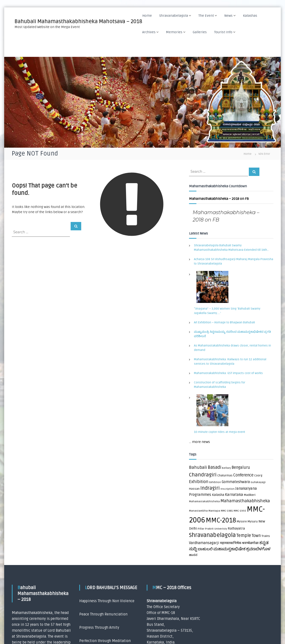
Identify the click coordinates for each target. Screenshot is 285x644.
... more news (199, 442)
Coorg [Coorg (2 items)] (258, 476)
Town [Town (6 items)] (256, 536)
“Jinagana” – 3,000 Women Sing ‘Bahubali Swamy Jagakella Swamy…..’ (227, 311)
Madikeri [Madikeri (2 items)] (250, 495)
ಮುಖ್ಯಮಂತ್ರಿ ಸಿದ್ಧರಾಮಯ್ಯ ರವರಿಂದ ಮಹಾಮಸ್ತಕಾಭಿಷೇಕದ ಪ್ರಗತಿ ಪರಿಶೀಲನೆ (232, 334)
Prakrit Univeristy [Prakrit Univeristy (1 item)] (216, 529)
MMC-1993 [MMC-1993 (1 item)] (240, 511)
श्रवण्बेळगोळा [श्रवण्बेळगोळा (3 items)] (250, 543)
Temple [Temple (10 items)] (244, 536)
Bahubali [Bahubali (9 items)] (198, 467)
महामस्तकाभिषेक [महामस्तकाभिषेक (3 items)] (231, 543)
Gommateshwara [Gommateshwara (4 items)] (236, 482)
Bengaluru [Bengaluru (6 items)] (241, 468)
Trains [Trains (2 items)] (266, 536)
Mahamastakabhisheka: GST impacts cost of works (228, 373)
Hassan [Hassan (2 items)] (194, 489)
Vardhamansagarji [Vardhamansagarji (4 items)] (204, 543)
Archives (149, 32)
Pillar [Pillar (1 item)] (201, 529)
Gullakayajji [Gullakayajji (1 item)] (258, 482)
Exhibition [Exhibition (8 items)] (199, 482)
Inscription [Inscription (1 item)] (228, 489)
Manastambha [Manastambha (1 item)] (198, 511)
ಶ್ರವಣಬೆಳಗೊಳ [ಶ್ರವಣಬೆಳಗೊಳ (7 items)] (258, 549)
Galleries (200, 32)
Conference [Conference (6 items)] (243, 475)
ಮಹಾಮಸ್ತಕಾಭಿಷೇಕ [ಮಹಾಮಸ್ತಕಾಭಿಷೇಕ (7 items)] (229, 549)
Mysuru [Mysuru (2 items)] (253, 522)
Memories (174, 32)
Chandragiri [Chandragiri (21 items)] (203, 475)
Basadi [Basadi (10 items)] (214, 467)
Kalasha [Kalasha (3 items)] (218, 495)
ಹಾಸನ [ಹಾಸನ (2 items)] (193, 555)
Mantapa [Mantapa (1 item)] (214, 511)
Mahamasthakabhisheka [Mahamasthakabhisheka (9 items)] (245, 501)
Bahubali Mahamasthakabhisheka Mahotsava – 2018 (79, 21)
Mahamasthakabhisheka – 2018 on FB (219, 199)
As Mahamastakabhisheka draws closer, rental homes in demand (232, 348)
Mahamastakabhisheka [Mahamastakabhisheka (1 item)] (204, 501)
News (229, 16)
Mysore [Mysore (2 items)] (242, 522)
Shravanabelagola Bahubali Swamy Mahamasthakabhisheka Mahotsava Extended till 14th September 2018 (230, 248)
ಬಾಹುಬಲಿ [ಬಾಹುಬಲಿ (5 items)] (205, 549)
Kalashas (250, 16)
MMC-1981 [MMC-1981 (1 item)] (227, 511)
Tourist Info (223, 32)
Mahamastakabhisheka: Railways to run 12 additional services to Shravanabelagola (230, 362)
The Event (206, 16)
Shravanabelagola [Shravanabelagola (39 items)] (212, 535)
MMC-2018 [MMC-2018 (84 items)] (221, 520)
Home (147, 16)
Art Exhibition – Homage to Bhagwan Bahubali (224, 322)
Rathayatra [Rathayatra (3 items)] (236, 529)
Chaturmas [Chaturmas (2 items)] (225, 476)
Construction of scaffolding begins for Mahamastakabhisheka (220, 385)
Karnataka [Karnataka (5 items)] (234, 495)
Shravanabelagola (174, 16)
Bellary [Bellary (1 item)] (226, 468)
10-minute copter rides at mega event (220, 432)
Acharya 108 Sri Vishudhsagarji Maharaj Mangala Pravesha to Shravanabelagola (234, 261)
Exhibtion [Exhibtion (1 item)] (215, 482)
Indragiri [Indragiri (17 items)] (210, 488)
